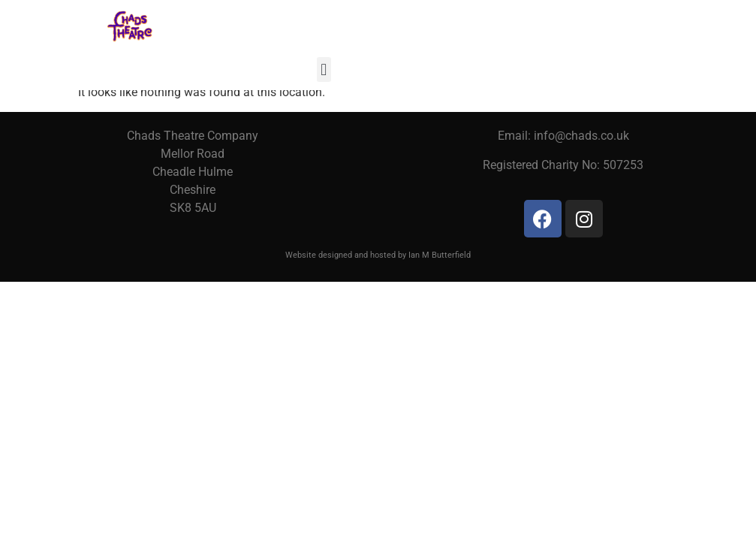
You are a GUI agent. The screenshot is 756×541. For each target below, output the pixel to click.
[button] (324, 70)
